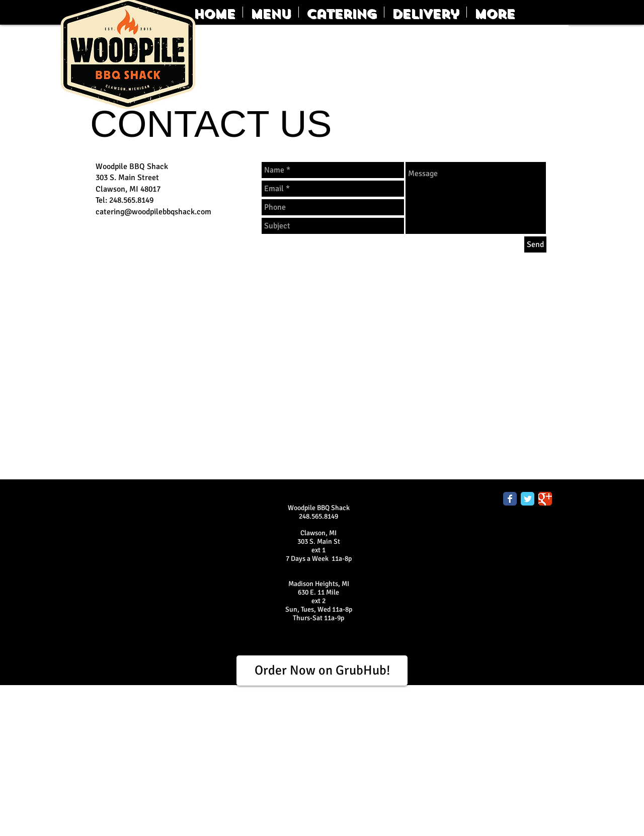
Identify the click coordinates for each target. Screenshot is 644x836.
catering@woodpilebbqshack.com (153, 212)
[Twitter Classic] (528, 499)
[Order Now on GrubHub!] (322, 671)
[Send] (535, 244)
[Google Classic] (545, 499)
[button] (271, 12)
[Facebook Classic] (510, 499)
